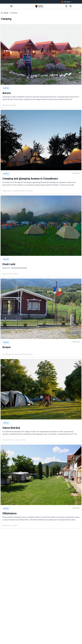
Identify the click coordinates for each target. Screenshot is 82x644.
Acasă (6, 13)
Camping (6, 88)
